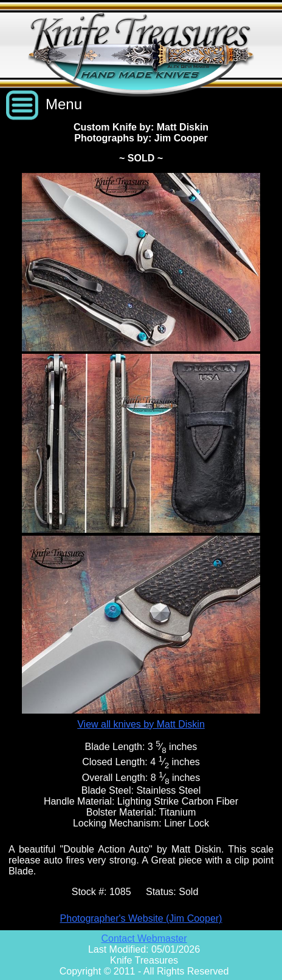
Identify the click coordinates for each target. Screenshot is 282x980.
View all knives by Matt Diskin (141, 724)
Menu (64, 104)
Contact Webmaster (144, 938)
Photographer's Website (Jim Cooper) (141, 918)
